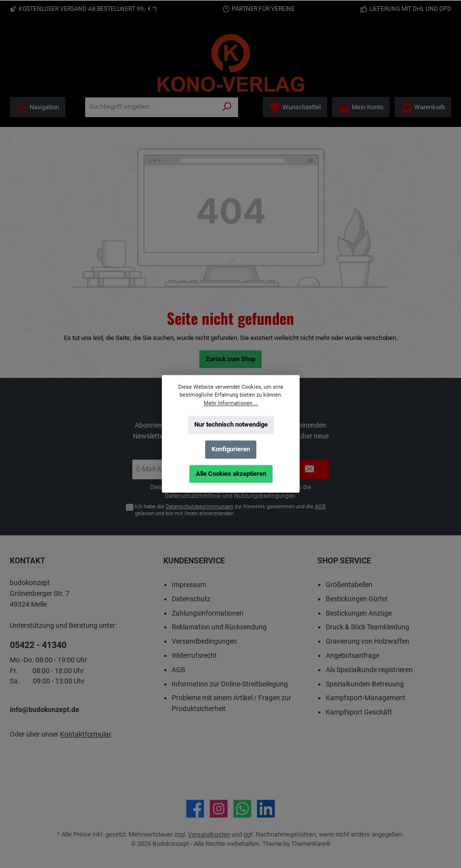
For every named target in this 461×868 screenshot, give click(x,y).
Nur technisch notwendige (230, 424)
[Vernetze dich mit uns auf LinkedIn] (266, 809)
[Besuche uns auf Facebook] (195, 809)
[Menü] (38, 107)
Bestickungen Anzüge (359, 613)
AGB (320, 507)
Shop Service (344, 561)
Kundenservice (194, 561)
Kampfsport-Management (366, 698)
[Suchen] (227, 107)
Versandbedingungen (204, 641)
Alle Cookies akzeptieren (230, 474)
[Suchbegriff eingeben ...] (151, 107)
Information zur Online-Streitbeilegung (230, 684)
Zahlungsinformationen (208, 613)
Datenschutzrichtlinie (193, 496)
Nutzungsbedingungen (265, 496)
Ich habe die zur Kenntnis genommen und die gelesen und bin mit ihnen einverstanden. (230, 510)
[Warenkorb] (423, 107)
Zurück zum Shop (230, 359)
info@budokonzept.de (45, 710)
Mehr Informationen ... (230, 403)
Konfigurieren (231, 449)
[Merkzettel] (295, 107)
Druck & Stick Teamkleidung (368, 627)
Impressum (189, 585)
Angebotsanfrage (353, 656)
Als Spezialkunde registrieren (369, 670)
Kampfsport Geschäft (359, 712)
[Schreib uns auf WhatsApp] (242, 809)
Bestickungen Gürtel (356, 599)
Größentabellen (349, 585)
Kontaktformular (85, 734)
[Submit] (309, 469)
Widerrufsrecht (194, 656)
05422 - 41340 (38, 645)
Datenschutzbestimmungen (200, 507)
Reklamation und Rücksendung (219, 627)
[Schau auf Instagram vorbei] (219, 809)
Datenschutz (191, 599)
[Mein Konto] (361, 107)
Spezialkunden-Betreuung (365, 684)
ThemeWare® (311, 844)
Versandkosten (209, 834)
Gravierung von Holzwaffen (368, 641)
